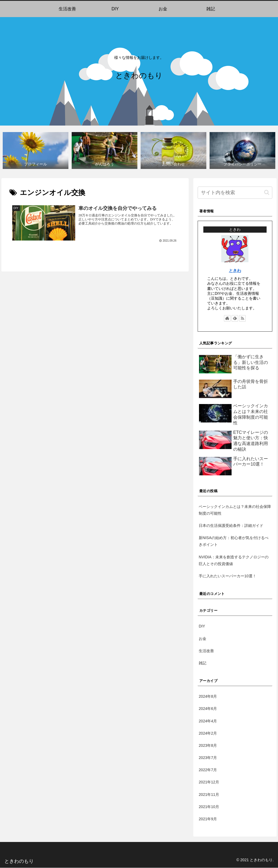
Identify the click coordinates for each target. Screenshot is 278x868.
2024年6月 (208, 709)
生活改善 (206, 651)
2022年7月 (208, 770)
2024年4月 (208, 721)
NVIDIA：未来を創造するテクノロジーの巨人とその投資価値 (234, 561)
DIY (202, 626)
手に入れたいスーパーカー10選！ (228, 576)
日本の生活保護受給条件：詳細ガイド (231, 526)
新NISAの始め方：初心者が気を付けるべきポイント (234, 541)
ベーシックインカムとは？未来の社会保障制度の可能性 (235, 510)
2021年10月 (209, 807)
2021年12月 (209, 782)
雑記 (203, 663)
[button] (267, 193)
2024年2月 (208, 734)
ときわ (235, 271)
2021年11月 (209, 795)
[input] (235, 193)
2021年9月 (208, 819)
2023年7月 (208, 758)
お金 (203, 639)
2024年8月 (208, 697)
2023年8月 (208, 746)
